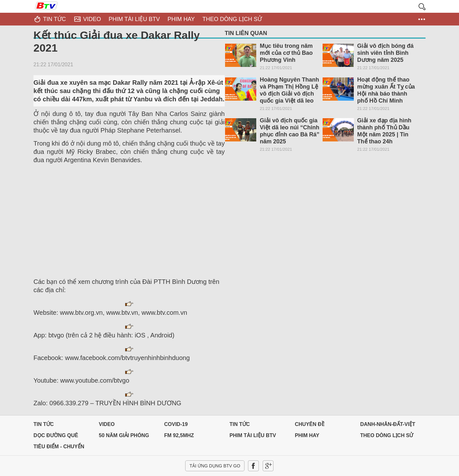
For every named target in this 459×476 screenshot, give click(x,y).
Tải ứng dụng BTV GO (215, 466)
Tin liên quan (246, 33)
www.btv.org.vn (81, 313)
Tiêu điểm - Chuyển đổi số (59, 448)
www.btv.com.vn (164, 313)
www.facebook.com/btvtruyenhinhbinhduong (127, 358)
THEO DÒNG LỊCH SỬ (387, 435)
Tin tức (44, 424)
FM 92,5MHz (179, 435)
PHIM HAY (307, 435)
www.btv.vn (122, 313)
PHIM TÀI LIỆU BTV (253, 435)
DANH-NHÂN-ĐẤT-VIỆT (388, 424)
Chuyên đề (310, 424)
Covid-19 (176, 424)
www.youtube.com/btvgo (95, 380)
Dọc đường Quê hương (56, 437)
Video (107, 424)
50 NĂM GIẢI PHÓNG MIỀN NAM (124, 437)
